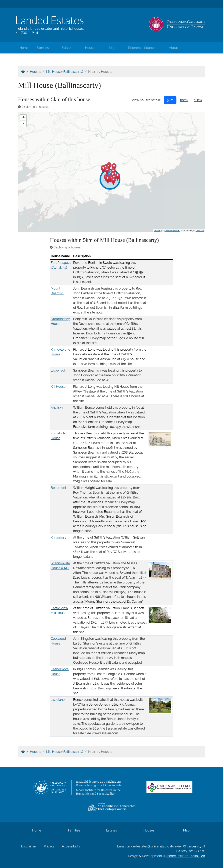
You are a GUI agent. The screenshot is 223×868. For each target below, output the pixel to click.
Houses (91, 48)
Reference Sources (142, 48)
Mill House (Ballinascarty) (65, 72)
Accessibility (71, 846)
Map (112, 48)
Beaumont (58, 488)
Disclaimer (29, 846)
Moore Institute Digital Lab (186, 856)
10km (184, 100)
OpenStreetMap (172, 230)
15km (198, 100)
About (174, 48)
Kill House (58, 387)
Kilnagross (58, 537)
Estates (67, 48)
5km (170, 100)
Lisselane (58, 700)
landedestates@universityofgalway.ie (154, 846)
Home (24, 48)
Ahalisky (57, 408)
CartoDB (200, 230)
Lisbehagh (58, 370)
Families (43, 48)
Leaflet (157, 230)
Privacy (49, 846)
